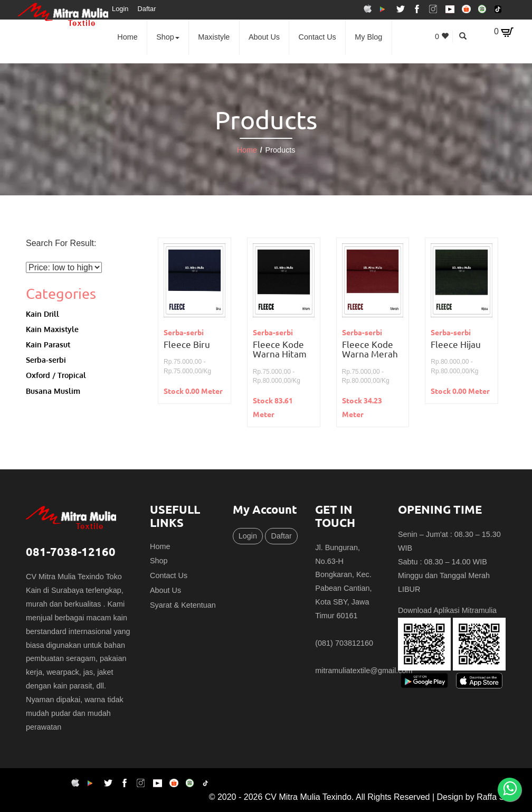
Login (120, 9)
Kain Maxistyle (52, 329)
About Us (264, 37)
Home (127, 37)
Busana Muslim (53, 391)
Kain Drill (42, 314)
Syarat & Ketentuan (183, 605)
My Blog (368, 37)
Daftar (147, 9)
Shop (168, 37)
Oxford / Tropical (56, 375)
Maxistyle (214, 37)
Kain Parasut (48, 344)
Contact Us (317, 37)
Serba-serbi (46, 360)
